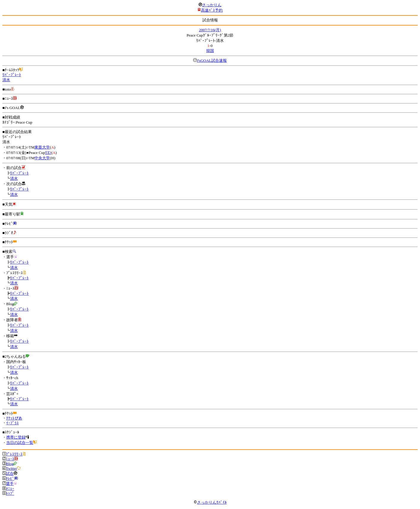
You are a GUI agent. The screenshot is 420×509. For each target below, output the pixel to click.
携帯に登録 (16, 437)
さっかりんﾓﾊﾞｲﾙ (210, 502)
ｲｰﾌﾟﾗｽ (12, 423)
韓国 (210, 51)
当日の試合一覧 (20, 443)
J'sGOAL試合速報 (212, 60)
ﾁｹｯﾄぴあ (14, 418)
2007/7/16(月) (210, 30)
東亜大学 (42, 147)
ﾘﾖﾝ (48, 153)
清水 (6, 80)
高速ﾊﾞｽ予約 (212, 10)
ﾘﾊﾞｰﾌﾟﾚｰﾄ (12, 75)
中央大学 (42, 158)
